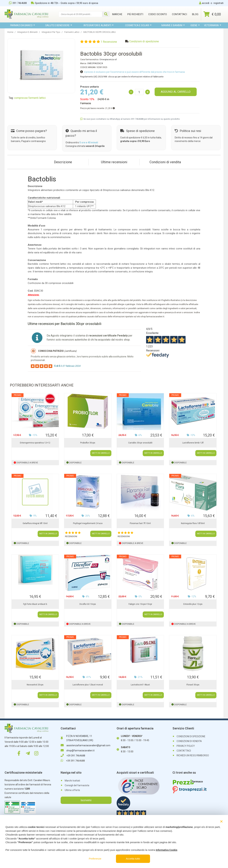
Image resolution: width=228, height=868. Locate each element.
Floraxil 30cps (193, 685)
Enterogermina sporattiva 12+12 (35, 443)
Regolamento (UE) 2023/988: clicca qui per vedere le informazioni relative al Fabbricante (122, 77)
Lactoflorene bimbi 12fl (193, 443)
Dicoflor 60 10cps (88, 604)
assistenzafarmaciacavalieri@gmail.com (85, 745)
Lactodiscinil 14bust (140, 685)
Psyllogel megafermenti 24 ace (88, 523)
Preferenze (95, 859)
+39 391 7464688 (73, 756)
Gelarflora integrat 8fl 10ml (35, 523)
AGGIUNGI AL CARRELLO (176, 92)
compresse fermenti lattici (30, 98)
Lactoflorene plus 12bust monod (88, 685)
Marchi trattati (72, 781)
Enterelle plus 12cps (193, 604)
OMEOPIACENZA (95, 63)
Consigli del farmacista (77, 785)
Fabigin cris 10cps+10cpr (140, 604)
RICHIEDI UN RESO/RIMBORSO (193, 755)
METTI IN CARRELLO (101, 453)
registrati (218, 3)
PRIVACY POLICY (186, 746)
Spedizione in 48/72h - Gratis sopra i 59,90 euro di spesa (65, 3)
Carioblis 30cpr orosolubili (140, 443)
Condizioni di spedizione (144, 41)
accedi (206, 3)
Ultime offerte (72, 790)
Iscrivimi (86, 800)
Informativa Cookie (167, 850)
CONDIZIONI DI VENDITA (189, 741)
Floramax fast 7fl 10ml (140, 523)
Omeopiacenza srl (108, 60)
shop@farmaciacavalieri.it (78, 751)
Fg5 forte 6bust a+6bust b (35, 604)
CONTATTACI (184, 751)
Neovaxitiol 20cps (35, 685)
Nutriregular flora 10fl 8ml (193, 523)
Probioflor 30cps (88, 443)
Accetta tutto (133, 859)
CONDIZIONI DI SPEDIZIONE (191, 736)
